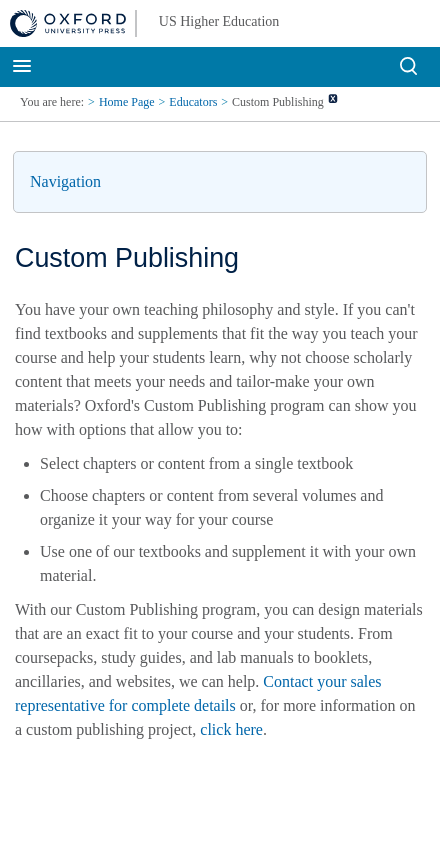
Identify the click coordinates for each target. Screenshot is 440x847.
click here (231, 729)
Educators (193, 102)
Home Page (127, 102)
